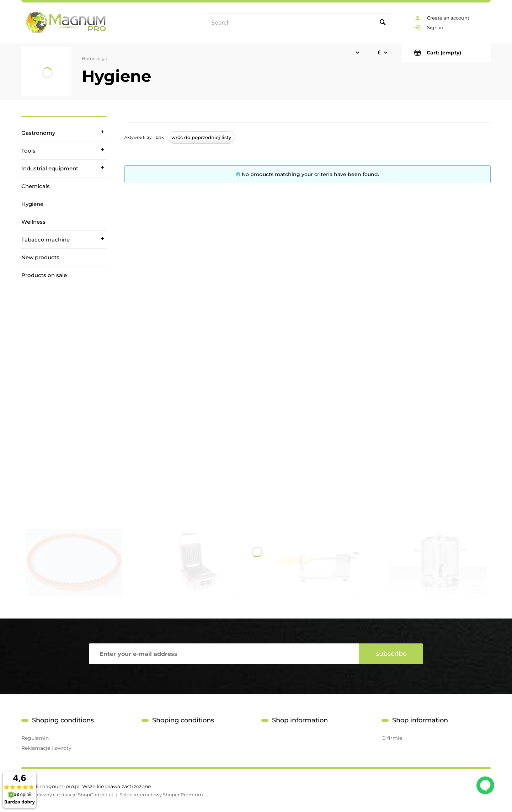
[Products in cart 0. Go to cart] (446, 52)
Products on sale (44, 275)
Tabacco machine (46, 240)
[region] (64, 384)
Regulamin (35, 738)
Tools (28, 151)
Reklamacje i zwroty (46, 748)
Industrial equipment (50, 168)
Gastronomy (38, 133)
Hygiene (32, 204)
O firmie (392, 738)
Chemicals (36, 186)
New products (40, 257)
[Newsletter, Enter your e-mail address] (224, 654)
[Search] (383, 23)
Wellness (33, 222)
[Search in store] (290, 23)
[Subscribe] (391, 654)
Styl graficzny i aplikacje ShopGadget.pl (67, 795)
